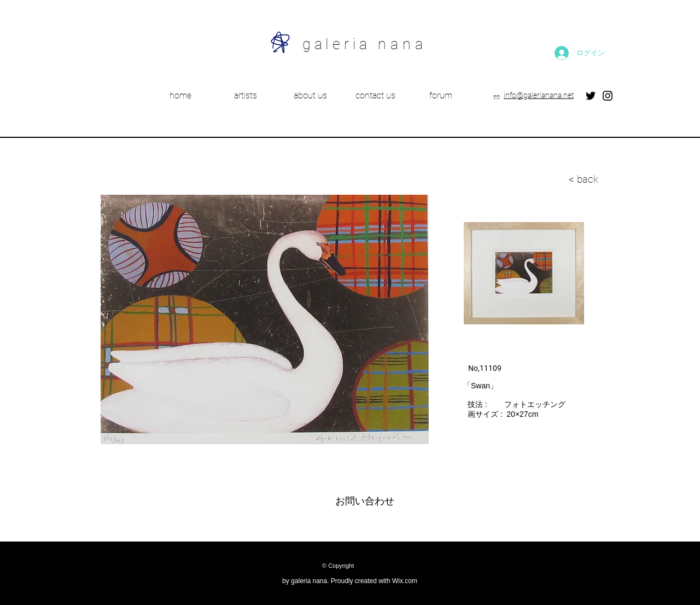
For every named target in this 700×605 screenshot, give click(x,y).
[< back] (530, 179)
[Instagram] (608, 96)
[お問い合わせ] (365, 502)
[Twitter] (591, 96)
